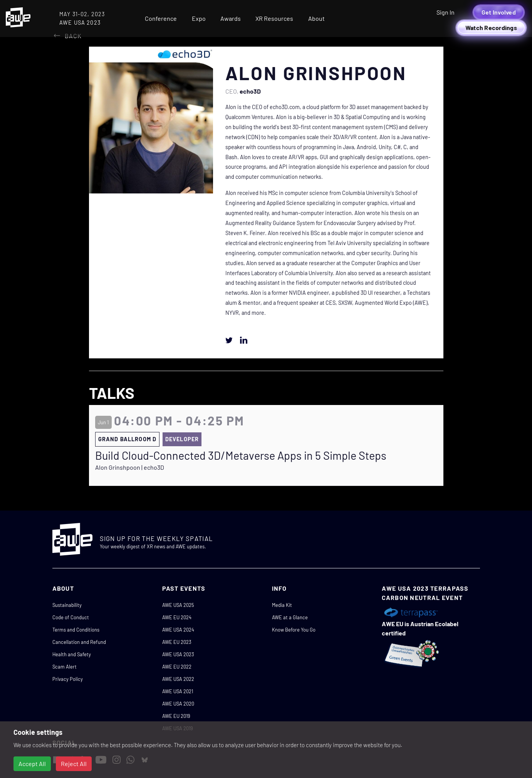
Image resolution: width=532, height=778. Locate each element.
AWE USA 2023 (178, 654)
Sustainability (67, 605)
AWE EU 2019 (176, 716)
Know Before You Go (294, 630)
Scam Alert (65, 667)
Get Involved (499, 12)
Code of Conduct (71, 617)
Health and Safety (72, 654)
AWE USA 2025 (178, 605)
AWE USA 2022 (178, 679)
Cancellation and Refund (79, 642)
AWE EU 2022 (177, 667)
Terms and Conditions (76, 630)
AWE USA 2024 (178, 630)
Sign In (446, 12)
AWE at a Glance (290, 617)
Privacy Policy (68, 679)
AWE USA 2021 (178, 691)
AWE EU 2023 (177, 642)
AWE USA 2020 (178, 704)
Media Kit (282, 605)
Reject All (74, 764)
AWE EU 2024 (177, 617)
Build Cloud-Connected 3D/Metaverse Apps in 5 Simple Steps (241, 455)
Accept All (32, 764)
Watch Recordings (491, 28)
